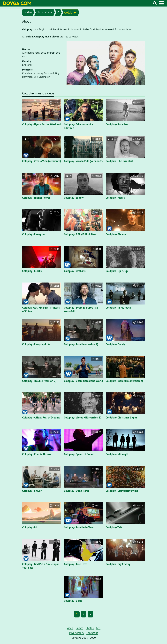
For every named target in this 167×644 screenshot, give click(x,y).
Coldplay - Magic (115, 198)
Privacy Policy (76, 633)
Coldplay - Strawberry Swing (122, 491)
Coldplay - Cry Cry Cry (118, 564)
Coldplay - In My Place (118, 308)
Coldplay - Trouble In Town (79, 527)
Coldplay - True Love (76, 564)
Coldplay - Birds (73, 601)
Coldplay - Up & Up (117, 271)
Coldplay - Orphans (75, 271)
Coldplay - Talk (114, 527)
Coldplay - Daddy (115, 344)
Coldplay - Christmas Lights (121, 418)
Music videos (45, 12)
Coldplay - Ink (30, 527)
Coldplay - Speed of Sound (79, 454)
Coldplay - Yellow (74, 198)
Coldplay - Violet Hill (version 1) (83, 418)
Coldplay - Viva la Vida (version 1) (42, 161)
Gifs (98, 628)
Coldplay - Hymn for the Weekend (42, 124)
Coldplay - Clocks (32, 271)
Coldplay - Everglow (34, 234)
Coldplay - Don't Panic (77, 491)
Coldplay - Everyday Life (36, 344)
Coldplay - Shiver (32, 491)
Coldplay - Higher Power (36, 198)
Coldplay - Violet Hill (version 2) (124, 381)
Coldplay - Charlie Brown (36, 454)
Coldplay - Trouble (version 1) (81, 344)
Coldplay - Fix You (116, 234)
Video (28, 12)
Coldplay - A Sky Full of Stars (80, 234)
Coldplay (70, 12)
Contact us (92, 633)
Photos (90, 628)
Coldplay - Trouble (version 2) (39, 381)
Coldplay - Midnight (117, 454)
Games (79, 628)
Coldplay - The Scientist (119, 161)
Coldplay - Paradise (117, 124)
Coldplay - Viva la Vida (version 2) (83, 161)
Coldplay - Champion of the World (83, 381)
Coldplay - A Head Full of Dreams (41, 418)
